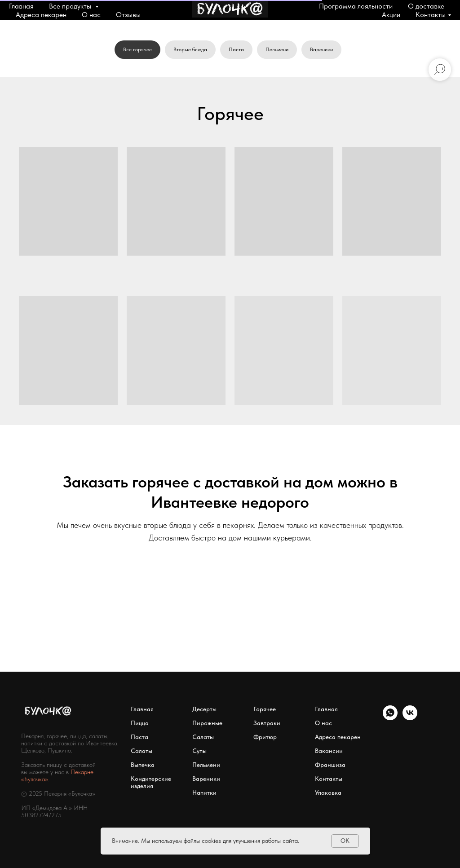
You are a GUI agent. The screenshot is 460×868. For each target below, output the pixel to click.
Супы (199, 751)
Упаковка (328, 793)
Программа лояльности (356, 6)
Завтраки (267, 723)
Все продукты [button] (71, 6)
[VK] (410, 718)
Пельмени (277, 49)
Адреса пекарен (41, 15)
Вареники (321, 49)
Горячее (265, 709)
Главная (21, 6)
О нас (91, 15)
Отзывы (128, 15)
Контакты (431, 15)
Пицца (140, 723)
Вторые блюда (190, 49)
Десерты (204, 709)
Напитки (204, 793)
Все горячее (137, 49)
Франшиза (330, 765)
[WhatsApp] (390, 718)
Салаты (142, 751)
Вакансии (329, 751)
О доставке (426, 6)
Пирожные (207, 723)
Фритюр (265, 737)
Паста (236, 49)
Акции (391, 15)
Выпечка (143, 765)
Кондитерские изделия (151, 782)
